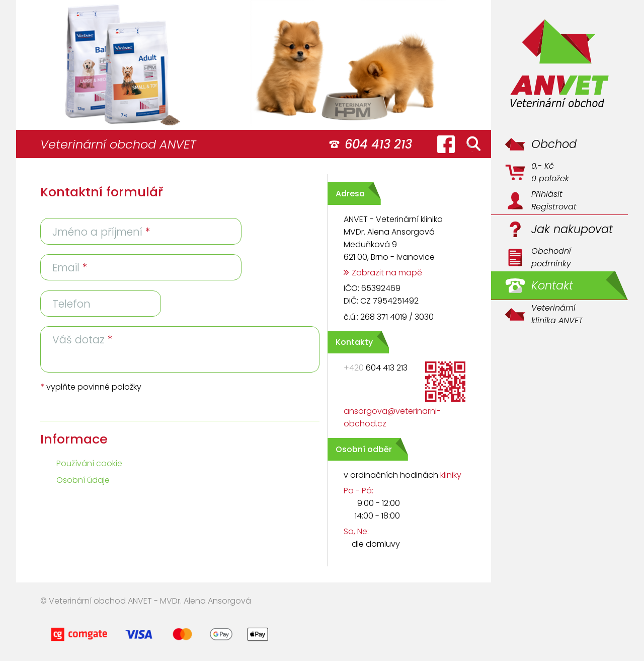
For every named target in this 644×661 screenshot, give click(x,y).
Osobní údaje (83, 480)
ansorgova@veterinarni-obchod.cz (392, 417)
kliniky (451, 475)
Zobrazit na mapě (387, 273)
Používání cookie (89, 463)
